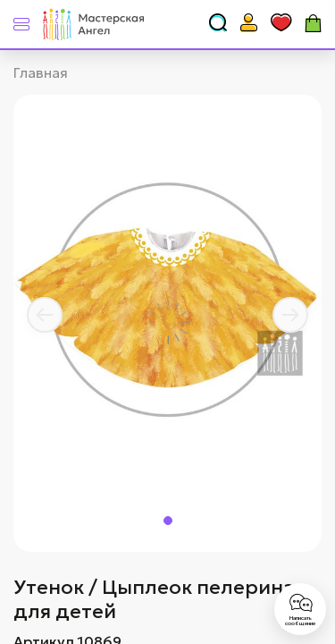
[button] (45, 315)
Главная (41, 72)
